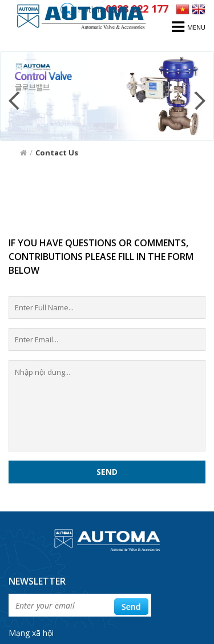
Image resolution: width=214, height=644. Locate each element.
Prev (14, 101)
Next (200, 101)
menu (189, 27)
